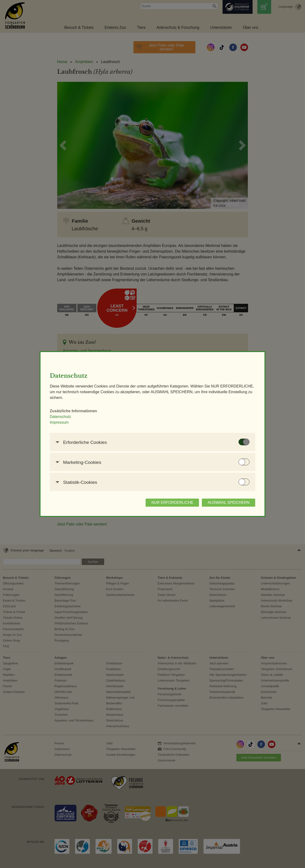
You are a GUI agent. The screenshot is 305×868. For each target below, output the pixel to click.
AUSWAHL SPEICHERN (223, 503)
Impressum (65, 422)
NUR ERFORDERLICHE (166, 503)
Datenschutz (66, 417)
